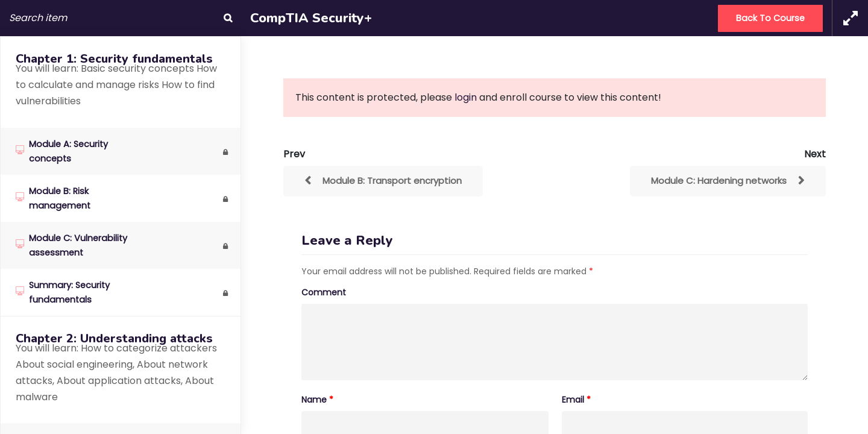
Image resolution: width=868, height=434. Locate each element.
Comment (324, 292)
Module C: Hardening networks (719, 181)
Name (317, 400)
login (466, 97)
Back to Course (770, 18)
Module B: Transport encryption (392, 181)
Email (576, 400)
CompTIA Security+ (311, 18)
